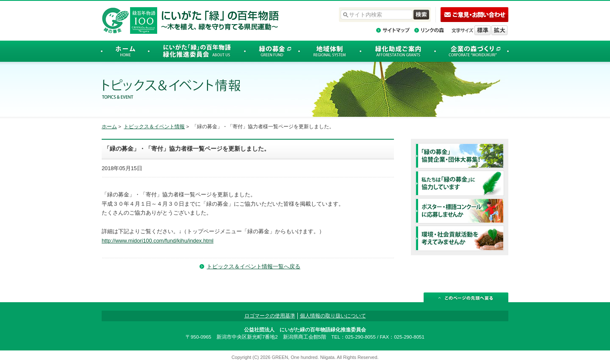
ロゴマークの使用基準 (270, 316)
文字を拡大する (499, 30)
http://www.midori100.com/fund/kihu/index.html (158, 241)
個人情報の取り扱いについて (333, 316)
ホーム (109, 127)
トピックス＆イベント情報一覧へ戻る (254, 266)
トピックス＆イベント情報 (154, 127)
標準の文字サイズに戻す (482, 30)
